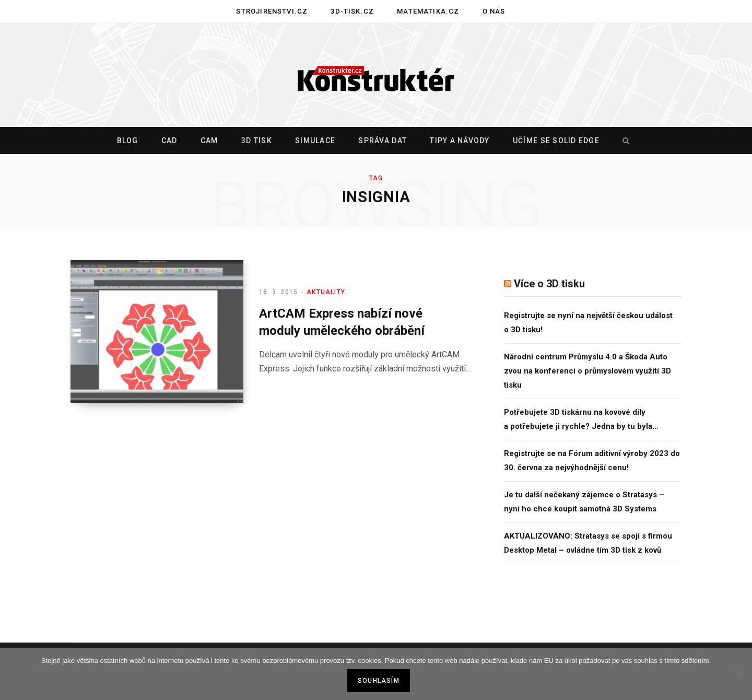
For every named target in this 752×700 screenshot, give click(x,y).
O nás (494, 11)
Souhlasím (379, 681)
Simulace (315, 141)
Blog (128, 141)
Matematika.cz (428, 11)
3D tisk (257, 141)
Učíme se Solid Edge (556, 141)
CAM (209, 141)
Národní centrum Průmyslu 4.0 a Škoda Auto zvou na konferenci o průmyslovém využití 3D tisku (587, 371)
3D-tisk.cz (352, 11)
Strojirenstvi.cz (272, 11)
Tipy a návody (460, 141)
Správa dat (383, 141)
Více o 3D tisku (549, 284)
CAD (169, 141)
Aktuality (326, 292)
